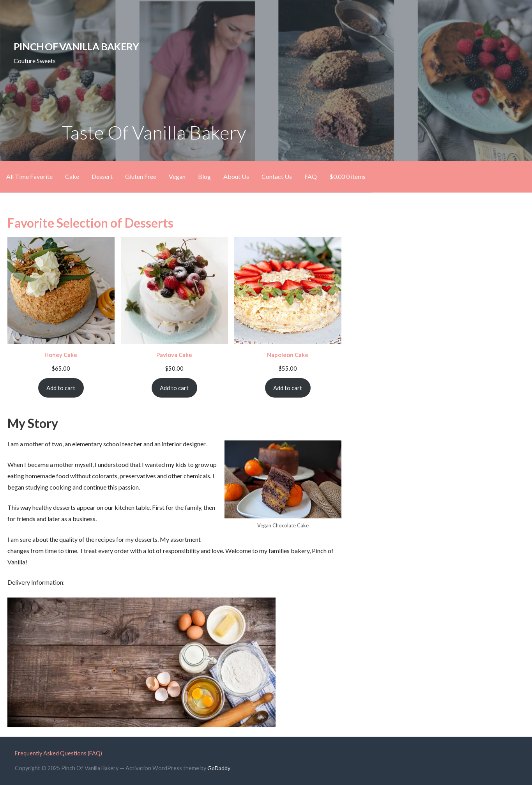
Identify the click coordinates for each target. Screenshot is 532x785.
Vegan (177, 176)
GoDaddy (219, 768)
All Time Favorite (29, 176)
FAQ (311, 176)
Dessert (102, 176)
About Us (236, 176)
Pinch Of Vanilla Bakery (76, 46)
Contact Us (277, 176)
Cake (72, 176)
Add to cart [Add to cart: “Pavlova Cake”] (174, 388)
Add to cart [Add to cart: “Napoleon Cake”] (288, 388)
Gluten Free (141, 176)
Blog (204, 176)
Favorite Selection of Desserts (90, 223)
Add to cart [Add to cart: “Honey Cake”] (61, 388)
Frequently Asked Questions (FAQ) (58, 753)
